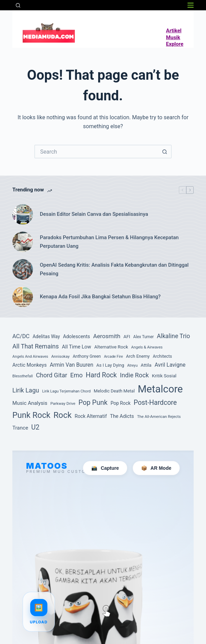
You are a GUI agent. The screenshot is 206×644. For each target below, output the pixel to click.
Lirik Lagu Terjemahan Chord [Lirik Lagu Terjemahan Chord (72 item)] (66, 391)
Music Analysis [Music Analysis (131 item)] (30, 403)
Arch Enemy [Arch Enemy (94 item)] (138, 356)
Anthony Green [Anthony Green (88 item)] (87, 356)
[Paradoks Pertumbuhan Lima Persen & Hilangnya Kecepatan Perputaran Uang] (23, 242)
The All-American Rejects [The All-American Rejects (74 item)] (159, 417)
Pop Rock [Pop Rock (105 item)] (121, 403)
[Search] (18, 5)
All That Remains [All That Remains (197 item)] (36, 346)
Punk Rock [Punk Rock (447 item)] (31, 415)
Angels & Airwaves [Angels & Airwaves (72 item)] (147, 347)
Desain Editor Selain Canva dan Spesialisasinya (94, 214)
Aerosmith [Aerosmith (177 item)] (107, 336)
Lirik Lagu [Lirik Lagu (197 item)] (26, 390)
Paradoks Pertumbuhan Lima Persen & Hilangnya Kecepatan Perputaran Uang (109, 242)
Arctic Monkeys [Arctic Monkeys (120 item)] (30, 365)
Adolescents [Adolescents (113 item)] (76, 336)
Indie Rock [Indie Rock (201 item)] (134, 375)
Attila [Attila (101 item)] (146, 365)
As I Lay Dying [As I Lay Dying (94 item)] (110, 365)
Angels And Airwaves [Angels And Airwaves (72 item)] (30, 357)
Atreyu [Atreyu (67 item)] (132, 365)
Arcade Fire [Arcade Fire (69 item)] (113, 357)
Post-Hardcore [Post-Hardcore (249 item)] (155, 403)
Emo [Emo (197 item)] (77, 375)
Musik (173, 37)
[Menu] (191, 5)
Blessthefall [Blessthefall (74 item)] (23, 376)
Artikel (174, 31)
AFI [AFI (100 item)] (127, 337)
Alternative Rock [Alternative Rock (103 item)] (111, 347)
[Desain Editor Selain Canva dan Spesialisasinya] (23, 214)
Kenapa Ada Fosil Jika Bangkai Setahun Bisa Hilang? (100, 297)
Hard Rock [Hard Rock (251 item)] (101, 375)
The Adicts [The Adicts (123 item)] (122, 416)
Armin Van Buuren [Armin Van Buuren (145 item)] (72, 365)
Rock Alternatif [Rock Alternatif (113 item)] (91, 416)
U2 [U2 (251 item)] (35, 427)
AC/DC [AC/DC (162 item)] (21, 336)
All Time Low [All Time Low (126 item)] (76, 347)
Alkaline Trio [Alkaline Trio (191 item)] (174, 336)
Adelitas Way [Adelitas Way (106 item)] (46, 336)
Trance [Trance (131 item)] (20, 428)
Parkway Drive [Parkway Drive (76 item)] (63, 403)
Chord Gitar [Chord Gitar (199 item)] (52, 375)
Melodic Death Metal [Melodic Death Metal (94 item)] (114, 391)
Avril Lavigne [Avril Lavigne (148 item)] (170, 365)
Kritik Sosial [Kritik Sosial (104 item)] (164, 376)
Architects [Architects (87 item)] (162, 356)
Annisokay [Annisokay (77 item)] (60, 356)
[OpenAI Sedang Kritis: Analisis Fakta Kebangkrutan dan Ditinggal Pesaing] (23, 269)
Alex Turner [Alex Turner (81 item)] (144, 337)
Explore (175, 44)
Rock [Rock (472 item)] (63, 415)
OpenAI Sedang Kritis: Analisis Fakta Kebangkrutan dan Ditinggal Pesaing (114, 269)
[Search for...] (96, 152)
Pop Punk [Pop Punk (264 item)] (93, 403)
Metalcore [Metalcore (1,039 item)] (160, 389)
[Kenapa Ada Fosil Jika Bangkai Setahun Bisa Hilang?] (23, 297)
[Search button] (165, 152)
